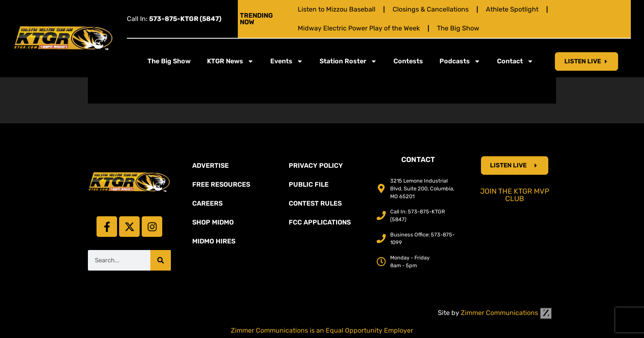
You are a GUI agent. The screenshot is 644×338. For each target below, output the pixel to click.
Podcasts (460, 61)
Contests (408, 61)
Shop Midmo (213, 222)
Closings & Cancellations (431, 9)
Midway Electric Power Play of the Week (359, 28)
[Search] (161, 260)
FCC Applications (320, 222)
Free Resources (221, 184)
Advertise (210, 166)
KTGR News (230, 61)
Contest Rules (315, 203)
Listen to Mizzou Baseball (337, 9)
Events (287, 61)
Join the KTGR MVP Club (515, 195)
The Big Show (458, 28)
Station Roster (348, 61)
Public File (309, 184)
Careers (207, 203)
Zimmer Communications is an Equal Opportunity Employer (322, 330)
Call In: (174, 19)
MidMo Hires (214, 241)
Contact (515, 61)
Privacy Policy (316, 166)
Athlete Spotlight (512, 9)
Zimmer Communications (506, 313)
